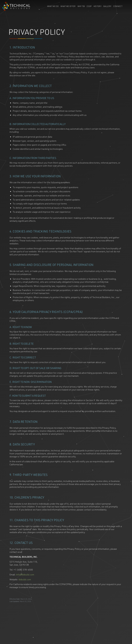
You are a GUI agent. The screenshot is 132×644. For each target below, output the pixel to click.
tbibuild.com (25, 579)
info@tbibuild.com (25, 575)
